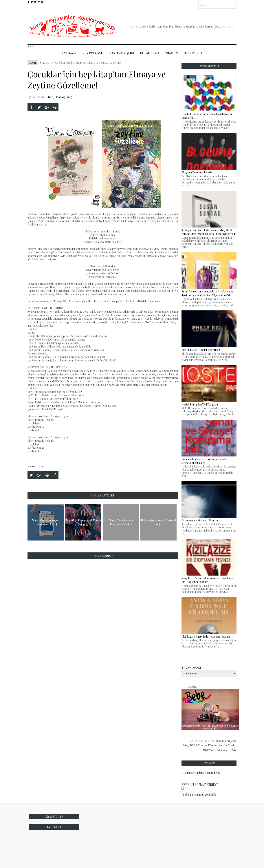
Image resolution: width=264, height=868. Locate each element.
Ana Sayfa (69, 53)
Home (33, 63)
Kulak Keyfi (150, 53)
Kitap (47, 63)
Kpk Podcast (92, 53)
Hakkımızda (193, 53)
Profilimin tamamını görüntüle (199, 795)
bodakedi (38, 97)
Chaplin (171, 53)
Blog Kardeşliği (121, 53)
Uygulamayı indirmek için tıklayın (201, 773)
